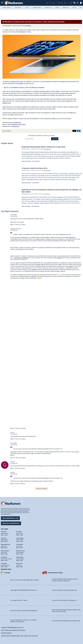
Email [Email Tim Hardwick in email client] (18, 547)
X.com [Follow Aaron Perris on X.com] (21, 566)
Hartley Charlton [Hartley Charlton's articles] (5, 550)
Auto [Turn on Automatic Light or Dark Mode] (30, 636)
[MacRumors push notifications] (65, 3)
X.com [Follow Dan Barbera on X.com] (6, 559)
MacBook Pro (22, 84)
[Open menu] (2, 3)
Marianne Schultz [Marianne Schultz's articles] (21, 550)
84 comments (7, 131)
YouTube (7, 572)
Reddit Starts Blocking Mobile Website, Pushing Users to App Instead (48, 147)
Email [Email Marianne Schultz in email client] (18, 553)
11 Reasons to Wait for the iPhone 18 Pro (37, 168)
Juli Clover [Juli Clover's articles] (4, 537)
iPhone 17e (48, 8)
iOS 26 (75, 8)
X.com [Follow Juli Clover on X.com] (6, 540)
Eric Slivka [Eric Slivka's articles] (19, 531)
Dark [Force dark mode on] (36, 636)
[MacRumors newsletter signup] (71, 3)
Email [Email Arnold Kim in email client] (2, 534)
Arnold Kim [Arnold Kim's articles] (4, 531)
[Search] (78, 3)
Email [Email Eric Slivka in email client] (18, 534)
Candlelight (14, 215)
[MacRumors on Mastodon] (59, 3)
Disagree (23, 225)
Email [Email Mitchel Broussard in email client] (2, 547)
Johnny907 (14, 443)
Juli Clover (28, 26)
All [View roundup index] (81, 8)
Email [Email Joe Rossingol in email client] (18, 540)
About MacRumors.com (10, 517)
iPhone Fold (18, 8)
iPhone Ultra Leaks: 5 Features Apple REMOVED (24, 610)
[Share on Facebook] (79, 131)
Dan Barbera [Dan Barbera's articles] (4, 556)
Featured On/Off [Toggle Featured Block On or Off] (5, 636)
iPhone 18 (66, 8)
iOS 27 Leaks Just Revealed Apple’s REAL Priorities (25, 579)
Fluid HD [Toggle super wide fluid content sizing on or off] (26, 636)
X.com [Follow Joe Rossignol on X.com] (21, 540)
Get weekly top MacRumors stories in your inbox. (41, 136)
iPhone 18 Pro (7, 8)
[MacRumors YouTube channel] (62, 3)
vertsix (12, 432)
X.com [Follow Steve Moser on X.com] (6, 566)
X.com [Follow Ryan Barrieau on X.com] (21, 559)
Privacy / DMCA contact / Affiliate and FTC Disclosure (13, 630)
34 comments (35, 183)
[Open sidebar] (81, 3)
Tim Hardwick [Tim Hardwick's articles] (20, 543)
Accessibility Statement (6, 633)
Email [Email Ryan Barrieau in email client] (18, 559)
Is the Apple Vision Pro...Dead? (19, 599)
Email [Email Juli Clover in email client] (2, 540)
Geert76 (13, 462)
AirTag (57, 8)
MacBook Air (23, 32)
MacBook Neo (37, 8)
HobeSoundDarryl (16, 229)
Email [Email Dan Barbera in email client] (2, 559)
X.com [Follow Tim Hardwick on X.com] (21, 547)
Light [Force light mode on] (33, 636)
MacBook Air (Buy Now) (18, 124)
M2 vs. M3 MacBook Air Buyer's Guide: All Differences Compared (25, 87)
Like (20, 225)
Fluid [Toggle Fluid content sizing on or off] (22, 636)
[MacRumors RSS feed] (68, 3)
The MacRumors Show (55, 572)
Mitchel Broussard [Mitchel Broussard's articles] (5, 543)
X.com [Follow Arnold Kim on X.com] (6, 534)
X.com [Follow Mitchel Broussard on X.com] (6, 547)
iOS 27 (27, 8)
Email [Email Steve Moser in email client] (2, 566)
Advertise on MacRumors (11, 522)
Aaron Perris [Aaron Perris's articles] (19, 563)
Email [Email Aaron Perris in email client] (18, 566)
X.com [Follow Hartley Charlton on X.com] (6, 553)
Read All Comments (41, 489)
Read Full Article (26, 161)
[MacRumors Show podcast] (47, 3)
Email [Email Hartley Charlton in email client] (2, 553)
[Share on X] (74, 131)
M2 (12, 93)
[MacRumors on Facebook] (53, 3)
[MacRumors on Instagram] (50, 3)
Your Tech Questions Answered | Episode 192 (64, 589)
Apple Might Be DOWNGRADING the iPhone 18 (23, 589)
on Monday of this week (16, 82)
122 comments (36, 161)
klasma (12, 472)
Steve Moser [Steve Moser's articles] (4, 563)
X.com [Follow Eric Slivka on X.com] (21, 534)
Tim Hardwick (47, 149)
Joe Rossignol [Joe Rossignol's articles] (20, 537)
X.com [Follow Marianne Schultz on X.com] (21, 553)
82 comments (35, 206)
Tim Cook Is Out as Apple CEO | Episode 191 (64, 599)
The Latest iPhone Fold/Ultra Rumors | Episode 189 (66, 620)
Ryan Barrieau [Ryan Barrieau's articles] (20, 556)
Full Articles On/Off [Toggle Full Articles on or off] (15, 636)
